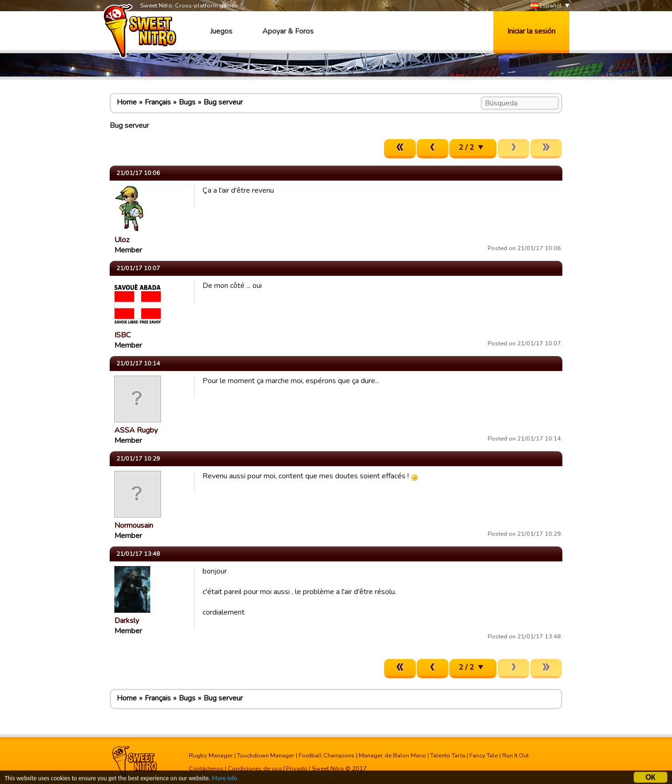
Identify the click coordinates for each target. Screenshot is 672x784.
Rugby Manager (211, 756)
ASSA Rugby (136, 430)
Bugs (187, 102)
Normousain (134, 525)
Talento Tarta (448, 756)
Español (546, 6)
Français (158, 102)
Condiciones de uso (255, 769)
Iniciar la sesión (531, 31)
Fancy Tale (484, 756)
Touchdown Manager (266, 756)
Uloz (122, 240)
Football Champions (327, 756)
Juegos (221, 31)
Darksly (127, 621)
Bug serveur (223, 102)
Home (127, 102)
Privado (297, 769)
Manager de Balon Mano (392, 756)
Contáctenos (206, 769)
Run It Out (515, 756)
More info (224, 779)
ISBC (122, 335)
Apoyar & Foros (288, 31)
